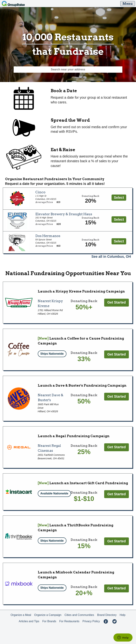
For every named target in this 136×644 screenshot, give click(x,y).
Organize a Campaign (48, 615)
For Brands (49, 621)
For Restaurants (69, 621)
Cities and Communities (79, 615)
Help (123, 615)
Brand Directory (107, 615)
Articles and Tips (29, 621)
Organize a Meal (21, 615)
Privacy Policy (91, 621)
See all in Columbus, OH (111, 257)
